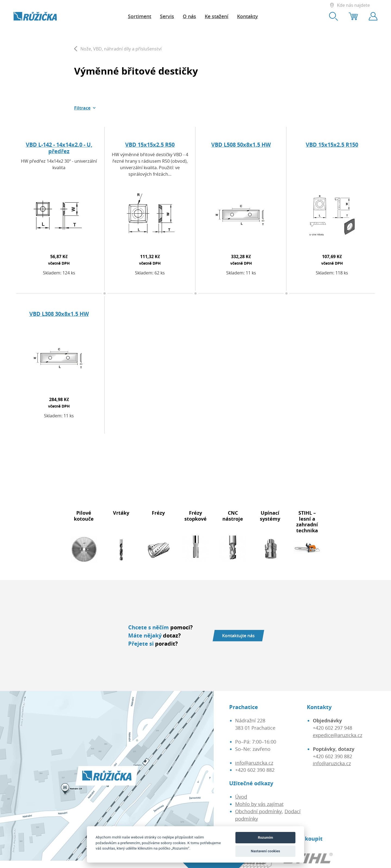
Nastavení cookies (266, 851)
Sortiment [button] (140, 16)
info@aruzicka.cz (254, 763)
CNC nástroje (233, 516)
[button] (85, 108)
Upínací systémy (270, 516)
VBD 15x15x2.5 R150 (332, 145)
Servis (167, 16)
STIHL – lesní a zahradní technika (307, 522)
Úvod (241, 797)
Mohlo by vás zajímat (259, 804)
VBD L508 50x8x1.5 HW (241, 145)
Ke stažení (217, 16)
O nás (189, 16)
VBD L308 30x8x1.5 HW (59, 314)
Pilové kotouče (84, 516)
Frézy (158, 513)
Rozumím (266, 837)
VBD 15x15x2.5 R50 (150, 145)
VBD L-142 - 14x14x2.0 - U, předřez (59, 148)
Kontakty (247, 16)
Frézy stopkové (195, 516)
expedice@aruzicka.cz (338, 735)
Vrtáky (121, 513)
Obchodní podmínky (258, 811)
